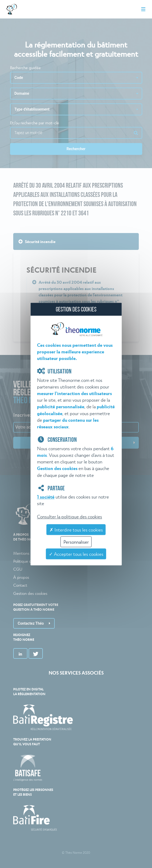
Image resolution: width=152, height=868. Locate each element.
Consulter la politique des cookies (70, 516)
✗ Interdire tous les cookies (76, 530)
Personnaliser (76, 542)
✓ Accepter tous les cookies (76, 554)
